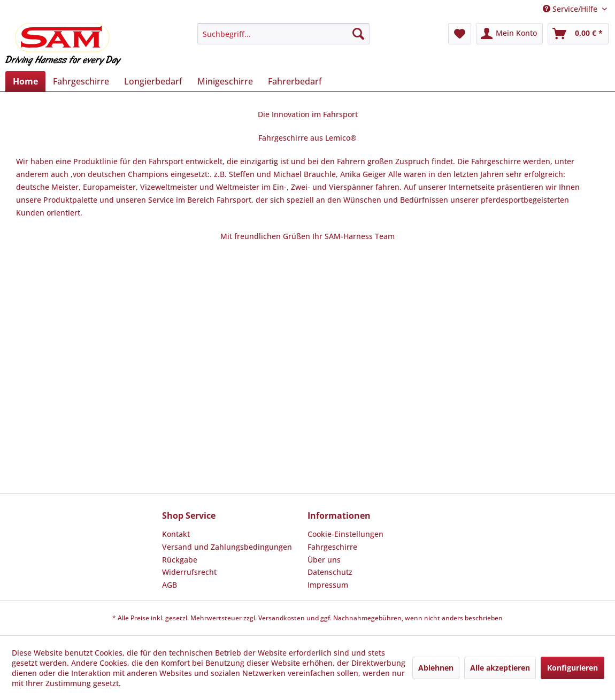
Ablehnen (436, 668)
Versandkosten (282, 618)
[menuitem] (283, 34)
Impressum (328, 585)
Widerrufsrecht (189, 572)
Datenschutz (330, 572)
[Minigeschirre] (225, 81)
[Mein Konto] (509, 34)
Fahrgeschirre (332, 547)
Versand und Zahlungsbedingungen (227, 547)
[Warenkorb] (578, 34)
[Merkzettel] (460, 34)
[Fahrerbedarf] (295, 81)
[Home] (25, 81)
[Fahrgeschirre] (81, 81)
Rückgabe (180, 560)
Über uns (324, 560)
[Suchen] (358, 34)
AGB (170, 585)
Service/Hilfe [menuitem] (571, 9)
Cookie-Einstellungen (345, 534)
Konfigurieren (572, 668)
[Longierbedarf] (153, 81)
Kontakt (176, 534)
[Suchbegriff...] (283, 34)
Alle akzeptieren (500, 668)
